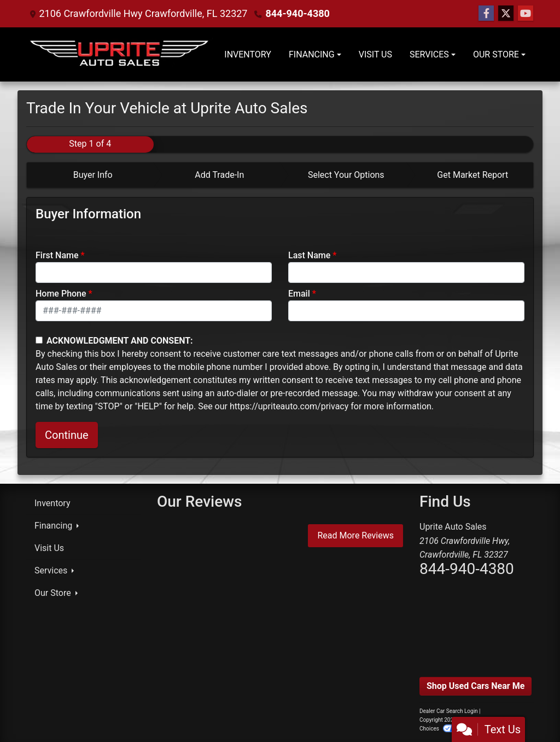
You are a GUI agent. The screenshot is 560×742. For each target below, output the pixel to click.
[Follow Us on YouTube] (526, 14)
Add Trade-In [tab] (219, 175)
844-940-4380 (297, 13)
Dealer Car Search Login (449, 711)
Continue (67, 435)
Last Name (309, 255)
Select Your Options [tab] (346, 175)
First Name (57, 255)
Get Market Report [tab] (472, 175)
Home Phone (61, 294)
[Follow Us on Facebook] (486, 14)
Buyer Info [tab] (93, 175)
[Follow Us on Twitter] (506, 14)
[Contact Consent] (39, 340)
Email (299, 294)
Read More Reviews (355, 535)
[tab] (90, 175)
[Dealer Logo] (121, 54)
